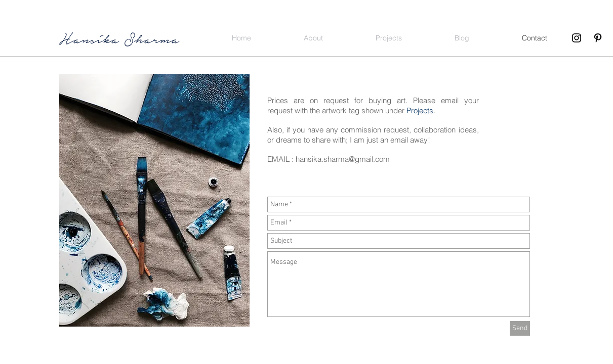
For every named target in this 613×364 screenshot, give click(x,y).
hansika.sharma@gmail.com (343, 159)
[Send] (520, 328)
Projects (420, 110)
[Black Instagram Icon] (577, 38)
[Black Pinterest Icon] (598, 38)
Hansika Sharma (119, 38)
